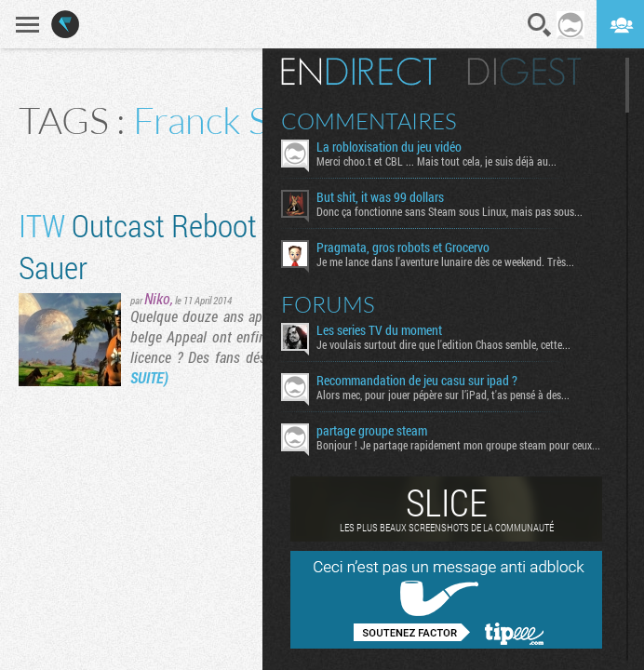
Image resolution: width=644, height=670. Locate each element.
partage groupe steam (372, 431)
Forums (328, 304)
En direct (359, 72)
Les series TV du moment (379, 330)
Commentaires (369, 121)
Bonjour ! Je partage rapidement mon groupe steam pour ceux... (458, 445)
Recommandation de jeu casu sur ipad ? (417, 381)
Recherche (540, 25)
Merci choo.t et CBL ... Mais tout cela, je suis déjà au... (436, 161)
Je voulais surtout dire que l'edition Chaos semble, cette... (443, 344)
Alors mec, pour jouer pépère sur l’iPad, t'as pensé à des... (443, 395)
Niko (157, 298)
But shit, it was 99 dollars (380, 197)
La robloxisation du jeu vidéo (389, 147)
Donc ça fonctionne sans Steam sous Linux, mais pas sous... (449, 211)
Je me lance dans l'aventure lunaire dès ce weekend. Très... (445, 261)
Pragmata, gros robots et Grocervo (403, 248)
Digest (524, 72)
